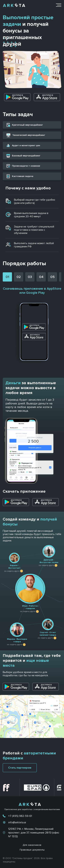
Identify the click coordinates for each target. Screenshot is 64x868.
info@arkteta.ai (17, 822)
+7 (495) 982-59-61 (20, 816)
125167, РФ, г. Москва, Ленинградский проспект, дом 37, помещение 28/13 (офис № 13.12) (34, 833)
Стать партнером (20, 768)
